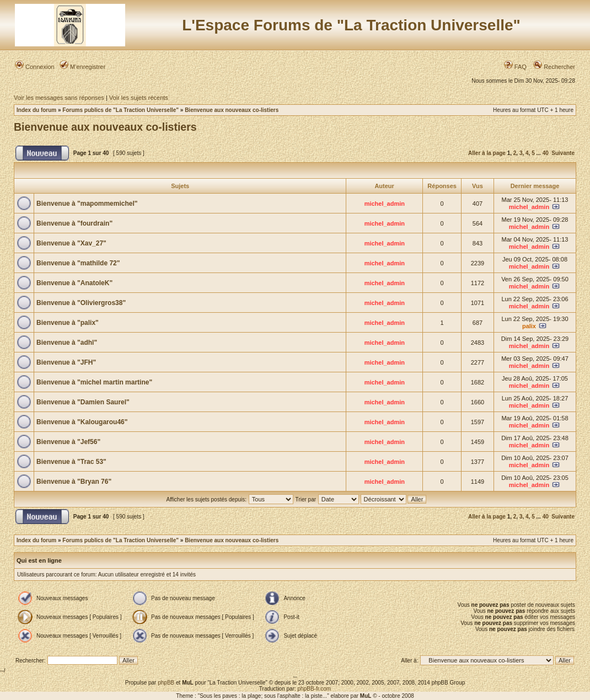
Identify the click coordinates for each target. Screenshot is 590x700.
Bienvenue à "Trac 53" (71, 462)
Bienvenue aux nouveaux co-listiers (232, 110)
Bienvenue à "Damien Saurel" (83, 402)
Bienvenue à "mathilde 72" (78, 263)
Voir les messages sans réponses (59, 98)
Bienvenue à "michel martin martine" (94, 382)
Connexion (35, 67)
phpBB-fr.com (315, 689)
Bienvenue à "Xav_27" (71, 243)
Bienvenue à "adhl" (67, 343)
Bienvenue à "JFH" (66, 362)
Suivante (563, 153)
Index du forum (36, 110)
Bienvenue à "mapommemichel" (87, 204)
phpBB (166, 683)
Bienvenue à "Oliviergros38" (81, 303)
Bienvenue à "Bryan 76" (74, 482)
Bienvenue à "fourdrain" (74, 223)
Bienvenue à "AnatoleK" (74, 283)
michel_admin (385, 204)
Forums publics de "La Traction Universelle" (120, 110)
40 (546, 153)
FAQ (515, 67)
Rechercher (554, 67)
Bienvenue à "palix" (68, 323)
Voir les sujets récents (139, 98)
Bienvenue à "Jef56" (68, 442)
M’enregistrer (82, 67)
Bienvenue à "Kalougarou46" (82, 422)
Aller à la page (487, 153)
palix (529, 326)
